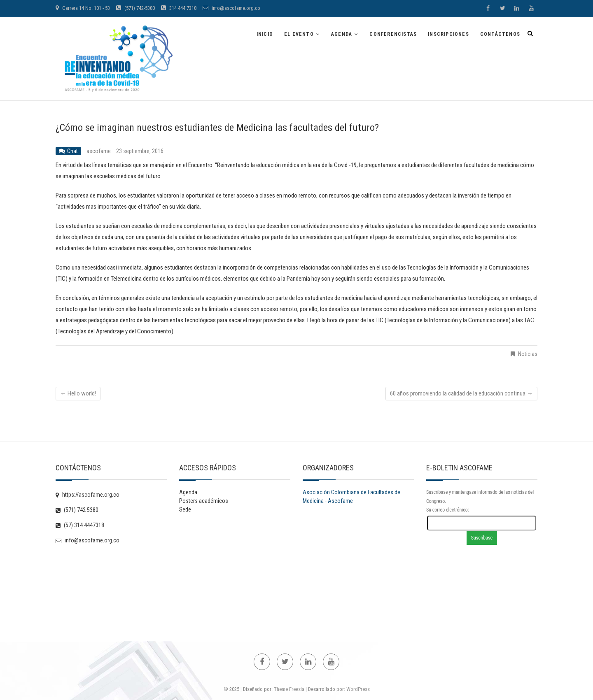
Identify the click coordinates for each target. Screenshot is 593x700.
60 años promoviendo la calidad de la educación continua (461, 393)
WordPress (358, 689)
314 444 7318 (179, 8)
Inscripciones (448, 34)
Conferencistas (393, 34)
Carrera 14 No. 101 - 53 (83, 8)
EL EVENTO (299, 34)
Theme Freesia (289, 689)
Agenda (342, 34)
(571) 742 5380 (77, 510)
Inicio (265, 34)
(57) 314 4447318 (80, 525)
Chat (72, 151)
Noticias (528, 354)
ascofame (99, 151)
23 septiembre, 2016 (140, 151)
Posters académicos (204, 501)
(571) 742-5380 (135, 8)
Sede (185, 509)
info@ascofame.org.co (231, 8)
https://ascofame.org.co (88, 495)
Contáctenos (500, 34)
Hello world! (78, 393)
